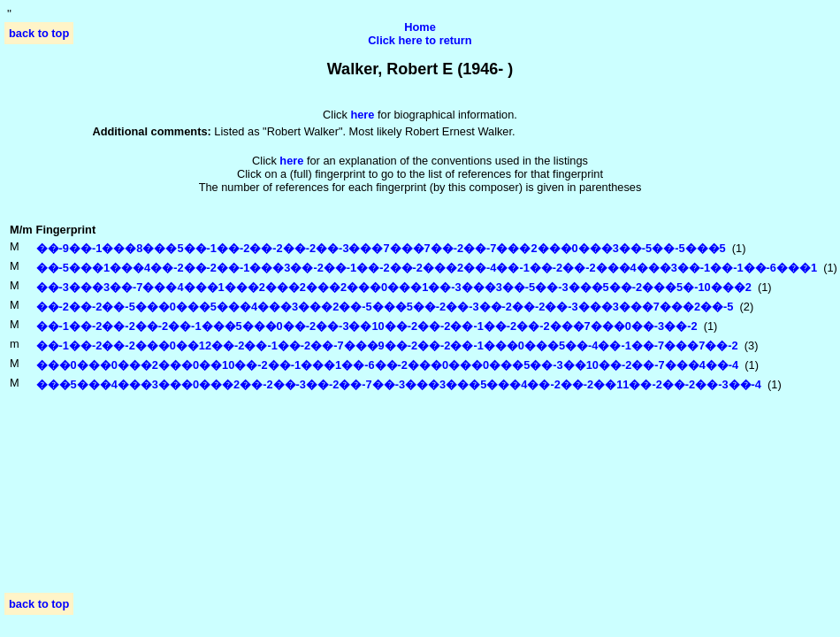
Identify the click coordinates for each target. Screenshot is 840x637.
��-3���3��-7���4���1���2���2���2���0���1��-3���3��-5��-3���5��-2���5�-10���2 (394, 287)
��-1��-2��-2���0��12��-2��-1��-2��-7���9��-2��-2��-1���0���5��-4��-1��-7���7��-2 (387, 345)
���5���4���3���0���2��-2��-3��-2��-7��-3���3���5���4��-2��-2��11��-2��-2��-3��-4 (399, 384)
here (291, 161)
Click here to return (420, 40)
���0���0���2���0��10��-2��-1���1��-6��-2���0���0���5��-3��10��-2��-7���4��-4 (388, 365)
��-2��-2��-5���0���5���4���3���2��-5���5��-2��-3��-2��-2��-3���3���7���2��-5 (385, 307)
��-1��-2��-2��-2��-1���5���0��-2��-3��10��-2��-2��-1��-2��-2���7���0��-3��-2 (367, 326)
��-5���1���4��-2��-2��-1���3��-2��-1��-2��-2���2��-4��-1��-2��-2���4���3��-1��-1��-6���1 (427, 268)
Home (420, 27)
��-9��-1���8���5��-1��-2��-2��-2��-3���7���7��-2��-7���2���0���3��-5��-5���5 (381, 248)
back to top (39, 33)
